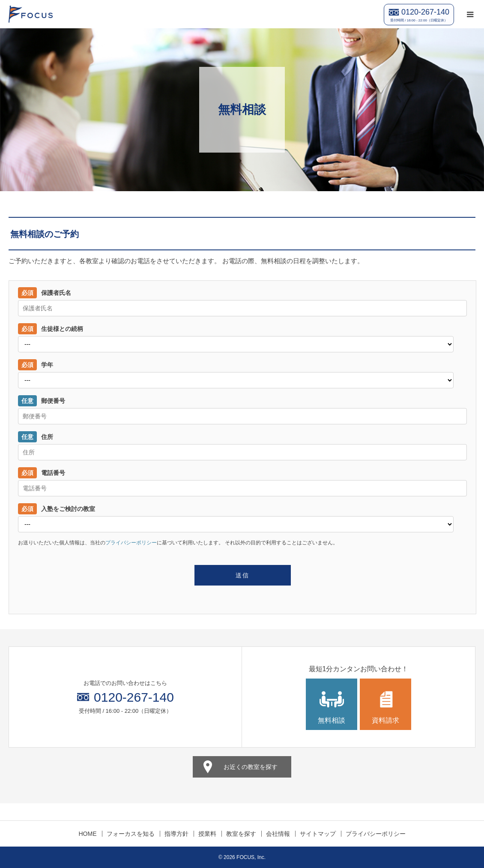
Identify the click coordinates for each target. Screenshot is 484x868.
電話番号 (42, 473)
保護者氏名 (45, 293)
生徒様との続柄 (51, 329)
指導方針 (176, 834)
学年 (36, 365)
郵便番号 (42, 401)
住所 (36, 437)
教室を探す (241, 834)
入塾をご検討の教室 (57, 509)
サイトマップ (318, 834)
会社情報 (278, 834)
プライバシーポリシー (131, 543)
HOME (88, 834)
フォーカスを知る (131, 834)
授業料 (207, 834)
